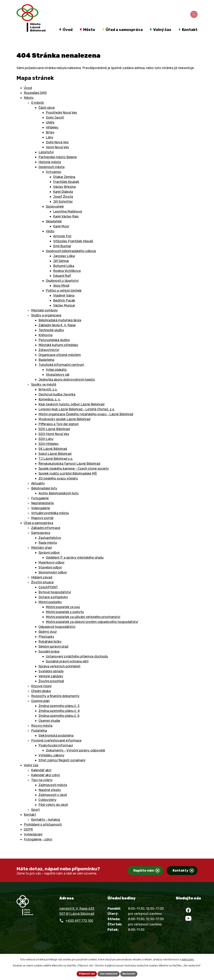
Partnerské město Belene (58, 165)
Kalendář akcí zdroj (46, 783)
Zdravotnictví (49, 358)
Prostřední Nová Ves (61, 121)
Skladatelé (54, 230)
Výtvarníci (53, 180)
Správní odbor (49, 561)
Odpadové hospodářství (57, 635)
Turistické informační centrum (61, 373)
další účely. (188, 959)
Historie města (50, 170)
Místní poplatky (50, 610)
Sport (35, 818)
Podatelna (39, 739)
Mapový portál (42, 526)
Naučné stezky (50, 798)
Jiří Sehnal (61, 269)
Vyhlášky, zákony (51, 764)
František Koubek (66, 190)
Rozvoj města (42, 734)
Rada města (48, 551)
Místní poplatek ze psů (63, 615)
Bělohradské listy (44, 497)
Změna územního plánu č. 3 (59, 714)
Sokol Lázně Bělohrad (55, 462)
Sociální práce (49, 660)
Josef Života (63, 205)
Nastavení (130, 973)
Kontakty (174, 879)
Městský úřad (41, 556)
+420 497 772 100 (79, 929)
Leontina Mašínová (68, 220)
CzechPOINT (48, 595)
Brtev (50, 141)
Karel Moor (61, 235)
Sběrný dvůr (48, 640)
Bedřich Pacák (64, 309)
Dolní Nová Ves (57, 151)
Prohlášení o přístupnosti (43, 833)
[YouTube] (188, 931)
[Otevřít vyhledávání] (195, 14)
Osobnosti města (51, 175)
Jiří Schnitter (63, 210)
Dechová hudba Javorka (57, 403)
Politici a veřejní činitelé (64, 299)
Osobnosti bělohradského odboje (71, 259)
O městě (37, 111)
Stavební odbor (50, 576)
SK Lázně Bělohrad (53, 457)
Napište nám (131, 879)
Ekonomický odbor (53, 581)
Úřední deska (41, 699)
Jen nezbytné (109, 973)
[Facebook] (188, 920)
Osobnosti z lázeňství (62, 289)
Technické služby (51, 338)
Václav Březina (64, 195)
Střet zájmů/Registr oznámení (62, 769)
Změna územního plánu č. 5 (59, 724)
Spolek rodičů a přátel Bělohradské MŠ (68, 482)
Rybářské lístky (50, 650)
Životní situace (42, 591)
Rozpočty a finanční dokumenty (55, 704)
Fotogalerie (40, 506)
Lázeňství (46, 160)
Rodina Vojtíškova (67, 279)
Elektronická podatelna (56, 744)
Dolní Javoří (55, 126)
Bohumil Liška (64, 274)
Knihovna (45, 343)
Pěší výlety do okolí (53, 813)
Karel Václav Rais (66, 225)
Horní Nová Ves (57, 155)
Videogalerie (41, 516)
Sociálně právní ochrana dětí (67, 670)
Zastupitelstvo (50, 546)
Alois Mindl (61, 294)
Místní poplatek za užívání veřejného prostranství (83, 625)
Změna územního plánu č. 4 (59, 719)
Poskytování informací (56, 754)
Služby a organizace (46, 324)
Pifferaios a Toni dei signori (59, 432)
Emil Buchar (62, 254)
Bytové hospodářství (55, 600)
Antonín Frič (62, 244)
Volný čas (31, 773)
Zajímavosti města (53, 793)
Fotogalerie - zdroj (38, 848)
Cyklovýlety (47, 808)
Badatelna (46, 368)
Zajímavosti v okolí (53, 803)
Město (29, 106)
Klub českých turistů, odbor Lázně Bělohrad (71, 413)
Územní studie (49, 729)
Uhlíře (50, 131)
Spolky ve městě (44, 393)
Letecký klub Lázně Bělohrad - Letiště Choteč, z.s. (77, 417)
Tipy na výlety (42, 788)
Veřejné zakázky (51, 684)
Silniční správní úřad (53, 655)
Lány (50, 146)
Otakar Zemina (64, 185)
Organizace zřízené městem (60, 363)
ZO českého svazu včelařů (58, 487)
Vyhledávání (33, 843)
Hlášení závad (42, 586)
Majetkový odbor (51, 571)
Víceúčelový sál (58, 383)
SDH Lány (46, 447)
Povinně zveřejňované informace (56, 749)
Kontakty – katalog (46, 828)
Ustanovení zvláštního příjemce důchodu (77, 665)
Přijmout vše (85, 973)
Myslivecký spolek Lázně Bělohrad (64, 427)
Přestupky (46, 645)
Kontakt (30, 823)
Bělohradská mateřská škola (60, 328)
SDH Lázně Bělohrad (54, 437)
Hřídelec (52, 136)
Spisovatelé (55, 215)
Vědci (50, 240)
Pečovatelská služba (54, 348)
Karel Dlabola (63, 200)
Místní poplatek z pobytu (65, 620)
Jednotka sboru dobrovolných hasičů (67, 388)
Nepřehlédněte (43, 511)
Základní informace (46, 536)
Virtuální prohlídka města (50, 521)
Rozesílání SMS (35, 101)
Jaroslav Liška (64, 264)
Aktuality (38, 492)
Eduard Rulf (62, 284)
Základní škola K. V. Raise (57, 333)
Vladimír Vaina (64, 304)
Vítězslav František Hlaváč (73, 249)
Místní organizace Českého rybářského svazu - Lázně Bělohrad (86, 422)
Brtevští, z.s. (48, 398)
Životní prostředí (51, 689)
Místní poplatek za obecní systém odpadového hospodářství (92, 630)
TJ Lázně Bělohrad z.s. (56, 467)
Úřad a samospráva (38, 531)
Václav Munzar (64, 314)
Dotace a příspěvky (53, 605)
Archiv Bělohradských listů (59, 502)
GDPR (28, 838)
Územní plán (40, 709)
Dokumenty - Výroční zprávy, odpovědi (75, 759)
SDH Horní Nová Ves (54, 442)
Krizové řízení (41, 694)
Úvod (28, 96)
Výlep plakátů (56, 378)
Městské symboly (44, 319)
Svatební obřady (51, 680)
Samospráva (41, 541)
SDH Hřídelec (49, 452)
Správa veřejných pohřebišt (59, 675)
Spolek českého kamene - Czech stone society (74, 477)
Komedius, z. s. (49, 408)
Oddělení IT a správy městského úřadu (75, 566)
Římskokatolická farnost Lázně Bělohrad (69, 472)
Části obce (47, 116)
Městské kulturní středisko (58, 353)
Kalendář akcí (41, 778)
